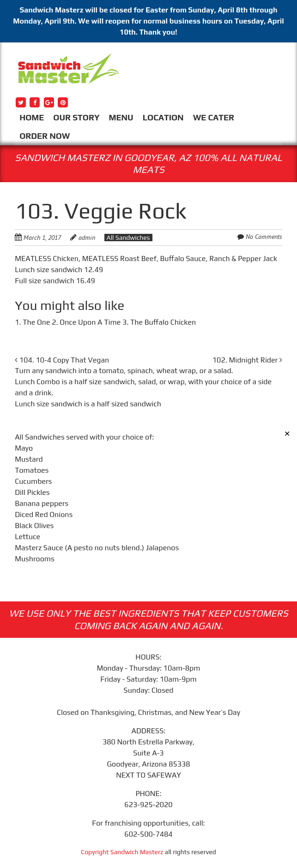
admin (87, 238)
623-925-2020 (148, 805)
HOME (32, 117)
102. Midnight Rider (247, 360)
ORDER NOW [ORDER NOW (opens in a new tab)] (45, 136)
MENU (121, 117)
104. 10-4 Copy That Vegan (62, 360)
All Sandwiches (128, 238)
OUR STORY (76, 117)
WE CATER (214, 117)
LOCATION (163, 117)
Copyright (96, 852)
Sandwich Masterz (137, 852)
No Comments (264, 237)
